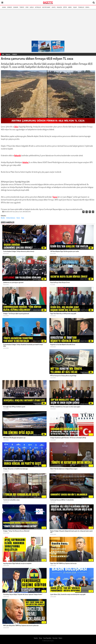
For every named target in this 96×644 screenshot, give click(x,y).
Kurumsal (55, 638)
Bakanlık (18, 155)
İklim (16, 127)
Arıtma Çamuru (11, 218)
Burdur (3, 218)
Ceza (23, 218)
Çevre (55, 197)
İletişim (60, 638)
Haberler (8, 54)
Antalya (26, 162)
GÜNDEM (15, 54)
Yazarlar (36, 638)
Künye (41, 638)
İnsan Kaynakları (47, 638)
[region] (48, 25)
